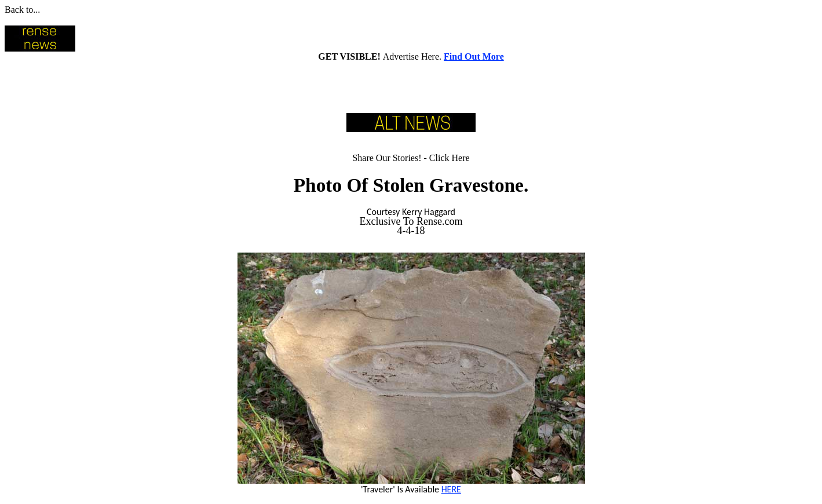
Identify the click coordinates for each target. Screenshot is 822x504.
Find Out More (474, 56)
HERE (451, 489)
